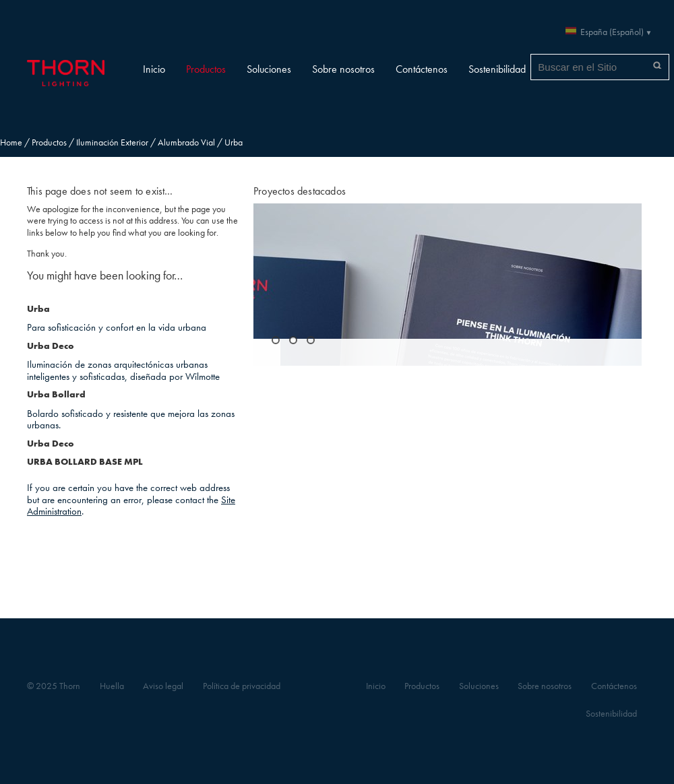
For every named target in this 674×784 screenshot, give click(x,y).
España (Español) (612, 32)
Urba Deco (51, 346)
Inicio (154, 69)
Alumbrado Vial (186, 142)
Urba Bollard (56, 394)
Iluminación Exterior (112, 142)
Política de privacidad (242, 686)
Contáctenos (422, 69)
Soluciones (269, 69)
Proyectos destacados (300, 191)
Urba (38, 309)
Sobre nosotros (343, 69)
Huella (112, 686)
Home (11, 142)
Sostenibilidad (497, 69)
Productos (206, 69)
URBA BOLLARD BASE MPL (85, 462)
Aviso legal (163, 686)
